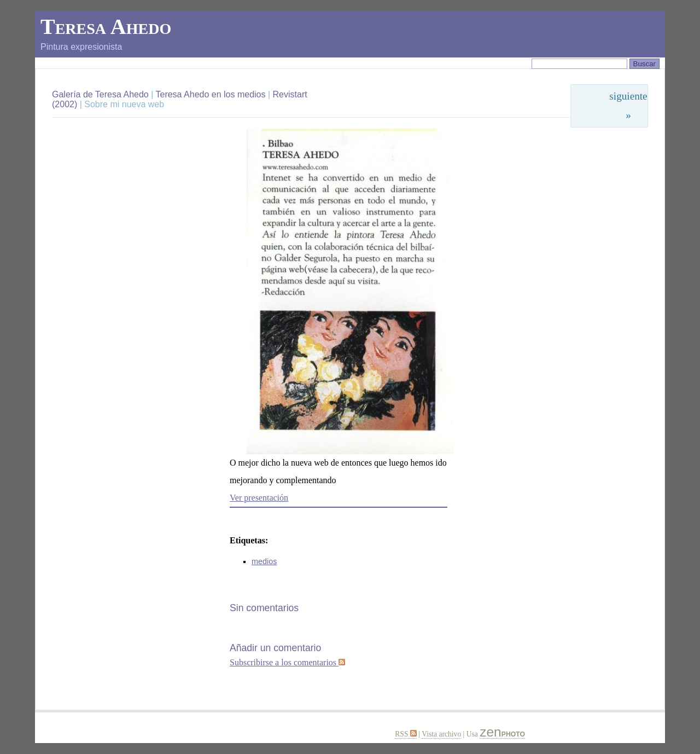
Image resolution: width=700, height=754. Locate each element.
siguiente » (628, 106)
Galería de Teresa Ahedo (101, 94)
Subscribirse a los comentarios (287, 662)
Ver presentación (259, 498)
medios (264, 561)
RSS (406, 734)
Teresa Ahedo (106, 27)
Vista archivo (441, 734)
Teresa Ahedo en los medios (210, 94)
